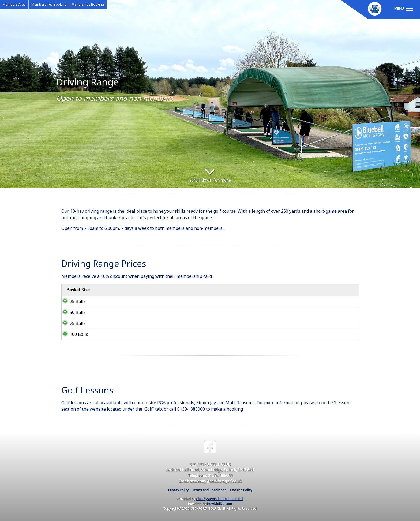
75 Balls (72, 323)
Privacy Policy (178, 490)
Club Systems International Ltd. (220, 499)
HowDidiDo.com (220, 504)
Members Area (14, 4)
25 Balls (72, 301)
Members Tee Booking (49, 4)
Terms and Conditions (209, 490)
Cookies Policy (241, 490)
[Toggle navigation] (404, 8)
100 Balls (74, 334)
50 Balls (72, 312)
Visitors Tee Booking (88, 4)
